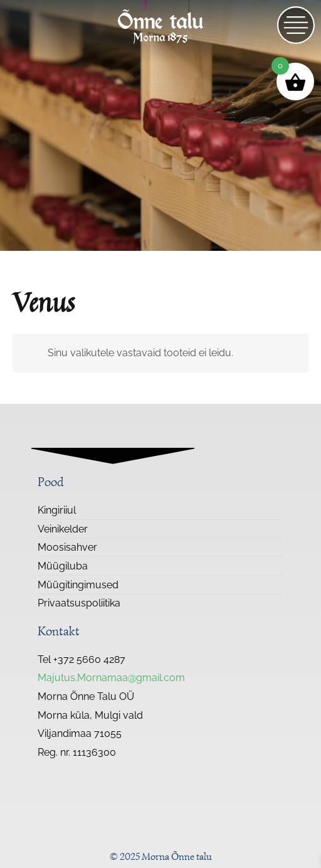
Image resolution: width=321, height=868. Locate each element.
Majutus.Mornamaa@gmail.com (111, 678)
